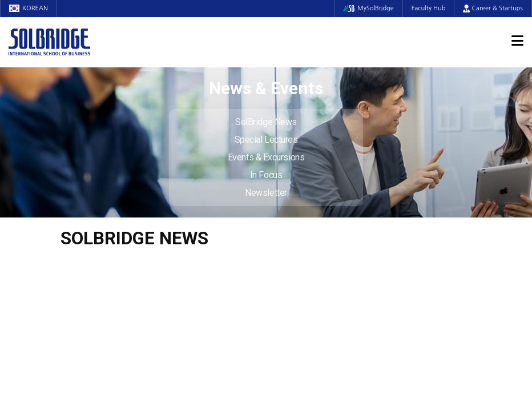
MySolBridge (368, 8)
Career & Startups (493, 8)
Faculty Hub (429, 8)
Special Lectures (266, 140)
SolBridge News (266, 122)
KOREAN (29, 8)
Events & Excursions (266, 157)
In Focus (266, 175)
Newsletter (266, 193)
